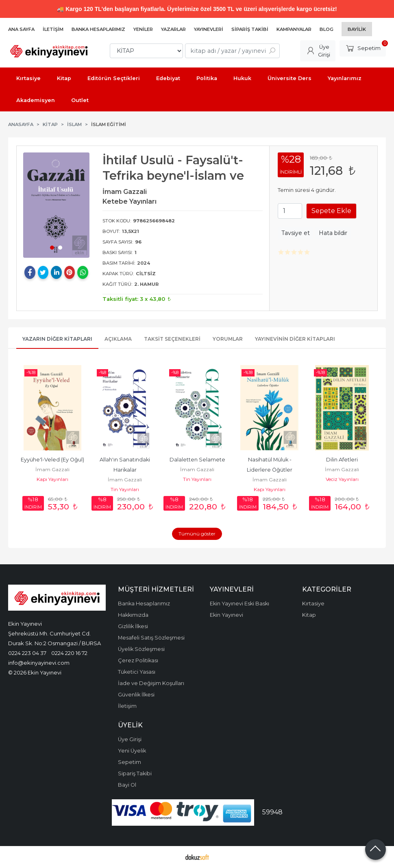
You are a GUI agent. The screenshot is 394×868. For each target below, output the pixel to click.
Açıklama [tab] (118, 339)
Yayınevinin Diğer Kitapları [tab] (295, 339)
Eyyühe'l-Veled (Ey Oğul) (52, 460)
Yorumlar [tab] (228, 339)
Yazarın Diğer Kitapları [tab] (57, 339)
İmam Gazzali (52, 469)
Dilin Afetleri (342, 460)
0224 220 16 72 (69, 653)
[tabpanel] (56, 205)
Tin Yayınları (125, 489)
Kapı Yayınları (52, 479)
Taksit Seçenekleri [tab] (172, 339)
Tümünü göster (197, 534)
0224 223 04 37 (27, 653)
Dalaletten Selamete (197, 460)
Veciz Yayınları (342, 479)
